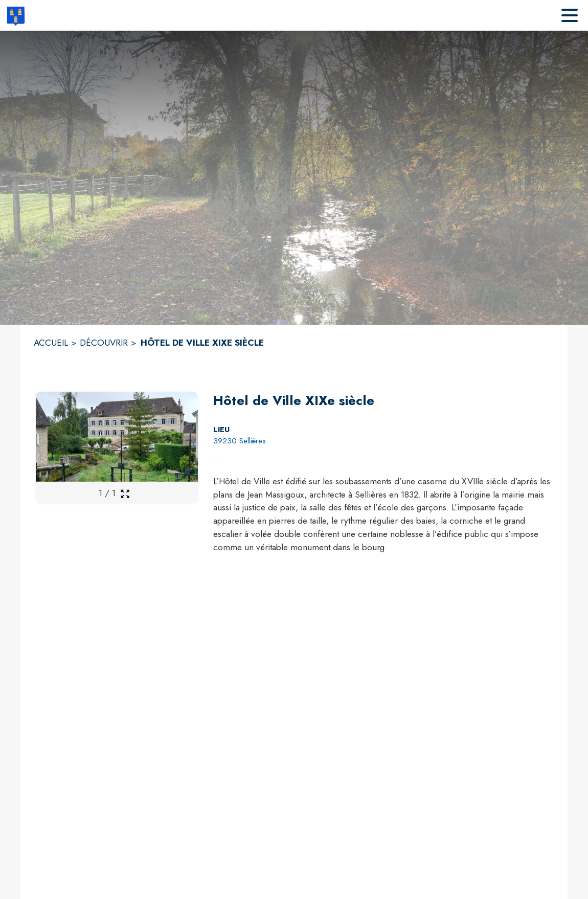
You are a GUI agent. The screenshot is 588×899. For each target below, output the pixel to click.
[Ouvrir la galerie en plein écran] (125, 494)
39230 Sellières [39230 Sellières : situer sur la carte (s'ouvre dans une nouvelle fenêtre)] (240, 441)
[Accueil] (16, 15)
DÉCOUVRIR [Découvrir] (104, 343)
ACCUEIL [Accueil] (51, 343)
